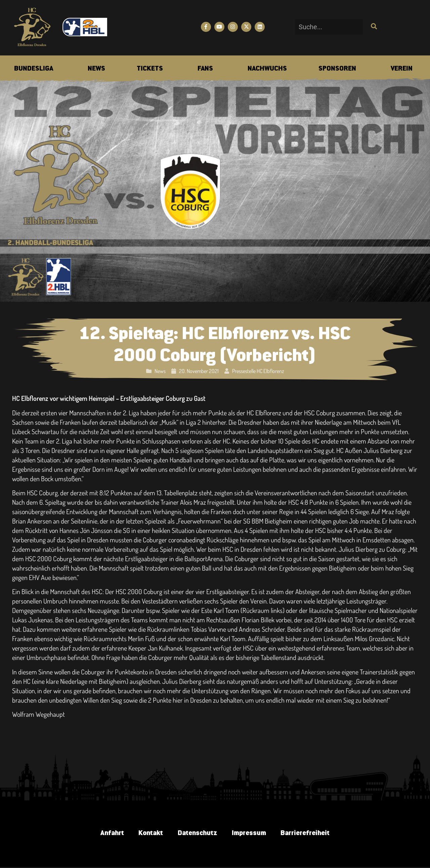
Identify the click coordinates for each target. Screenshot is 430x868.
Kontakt (148, 834)
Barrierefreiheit (309, 834)
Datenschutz (197, 834)
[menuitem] (34, 69)
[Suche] (373, 27)
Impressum (251, 834)
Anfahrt (108, 834)
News (160, 371)
